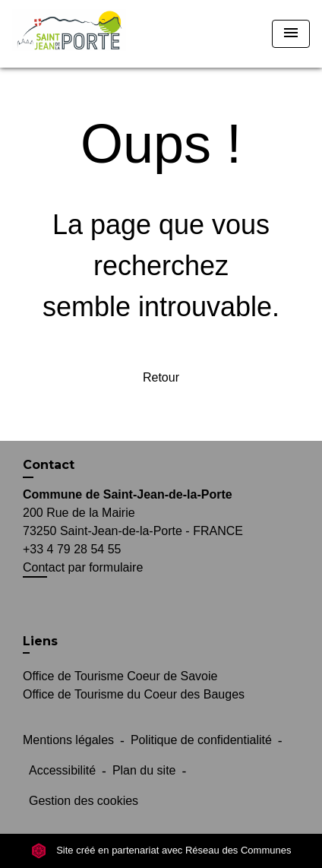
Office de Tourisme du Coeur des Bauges (134, 694)
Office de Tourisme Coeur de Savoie (120, 676)
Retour (161, 377)
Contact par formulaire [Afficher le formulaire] (83, 567)
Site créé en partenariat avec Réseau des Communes (161, 850)
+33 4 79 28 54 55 (72, 549)
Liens (40, 641)
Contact (49, 465)
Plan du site (144, 770)
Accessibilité (62, 770)
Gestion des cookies (84, 801)
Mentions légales (68, 740)
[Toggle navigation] (291, 34)
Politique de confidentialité (201, 740)
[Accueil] (69, 34)
